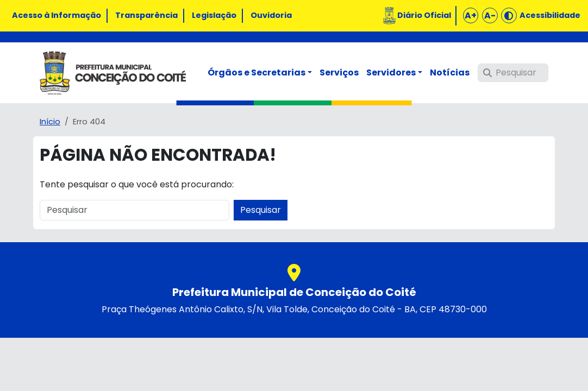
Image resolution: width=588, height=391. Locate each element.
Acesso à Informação (57, 15)
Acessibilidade (550, 15)
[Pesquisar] (513, 73)
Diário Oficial (424, 15)
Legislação (214, 15)
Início (50, 122)
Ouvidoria (271, 15)
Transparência (146, 15)
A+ (471, 15)
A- (490, 15)
